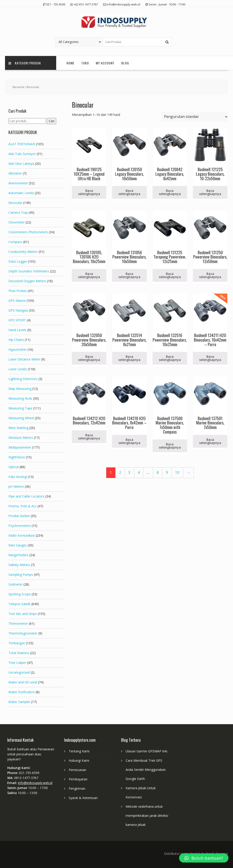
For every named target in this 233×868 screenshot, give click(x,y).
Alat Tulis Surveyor (22, 154)
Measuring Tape (20, 408)
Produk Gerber (19, 516)
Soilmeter (15, 584)
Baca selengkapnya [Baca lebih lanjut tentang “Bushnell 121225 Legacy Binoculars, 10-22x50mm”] (210, 192)
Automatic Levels (21, 193)
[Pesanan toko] (195, 117)
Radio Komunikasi (22, 535)
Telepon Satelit (19, 604)
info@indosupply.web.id (35, 783)
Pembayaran (78, 779)
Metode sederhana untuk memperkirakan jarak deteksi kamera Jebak (147, 816)
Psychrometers (20, 526)
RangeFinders (18, 555)
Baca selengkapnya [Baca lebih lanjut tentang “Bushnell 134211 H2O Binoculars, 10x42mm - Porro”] (210, 358)
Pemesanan (77, 770)
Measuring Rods (20, 398)
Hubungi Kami (79, 760)
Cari (52, 121)
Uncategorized (19, 672)
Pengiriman (77, 788)
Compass (15, 242)
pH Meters (16, 486)
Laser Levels (18, 369)
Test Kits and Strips (23, 614)
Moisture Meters (21, 438)
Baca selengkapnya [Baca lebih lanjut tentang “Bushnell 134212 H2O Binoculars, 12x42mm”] (89, 437)
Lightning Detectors (23, 379)
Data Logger (18, 261)
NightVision (17, 457)
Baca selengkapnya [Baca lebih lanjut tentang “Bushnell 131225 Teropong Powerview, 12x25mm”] (170, 275)
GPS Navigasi (18, 310)
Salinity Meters (19, 565)
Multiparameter (20, 447)
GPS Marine (17, 301)
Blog (125, 63)
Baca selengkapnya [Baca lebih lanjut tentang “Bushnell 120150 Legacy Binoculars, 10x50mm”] (129, 192)
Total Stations (19, 653)
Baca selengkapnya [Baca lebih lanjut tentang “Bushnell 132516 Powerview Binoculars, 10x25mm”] (170, 358)
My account (105, 63)
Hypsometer (18, 349)
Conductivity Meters (23, 252)
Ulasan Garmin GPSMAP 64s (147, 751)
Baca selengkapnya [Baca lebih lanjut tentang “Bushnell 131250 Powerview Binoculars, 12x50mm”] (210, 275)
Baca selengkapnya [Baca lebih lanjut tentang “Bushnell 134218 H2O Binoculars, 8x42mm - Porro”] (129, 441)
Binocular (15, 203)
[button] (204, 858)
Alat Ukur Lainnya (21, 164)
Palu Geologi (18, 477)
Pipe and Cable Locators (26, 496)
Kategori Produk (25, 63)
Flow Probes (18, 291)
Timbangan (17, 643)
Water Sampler (19, 702)
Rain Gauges (18, 545)
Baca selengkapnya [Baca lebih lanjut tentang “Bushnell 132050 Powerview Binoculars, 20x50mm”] (89, 358)
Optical (14, 467)
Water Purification (22, 692)
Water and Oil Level (23, 682)
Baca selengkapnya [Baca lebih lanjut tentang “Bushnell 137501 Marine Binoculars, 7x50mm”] (210, 441)
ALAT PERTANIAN (22, 144)
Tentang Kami (79, 751)
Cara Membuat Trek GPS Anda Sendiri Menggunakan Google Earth (146, 770)
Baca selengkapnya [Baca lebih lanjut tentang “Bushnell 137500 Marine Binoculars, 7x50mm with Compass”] (170, 446)
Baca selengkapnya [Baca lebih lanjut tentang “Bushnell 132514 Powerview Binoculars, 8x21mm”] (129, 358)
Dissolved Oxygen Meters (27, 281)
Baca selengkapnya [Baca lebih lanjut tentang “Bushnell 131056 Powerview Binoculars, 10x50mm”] (129, 275)
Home (70, 63)
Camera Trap (18, 212)
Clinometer (16, 222)
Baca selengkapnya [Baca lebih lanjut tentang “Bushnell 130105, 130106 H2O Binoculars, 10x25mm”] (89, 275)
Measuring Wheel (21, 418)
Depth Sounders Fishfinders (29, 271)
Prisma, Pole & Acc (23, 506)
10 (177, 473)
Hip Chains (16, 340)
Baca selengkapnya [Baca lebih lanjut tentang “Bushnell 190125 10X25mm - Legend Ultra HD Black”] (89, 192)
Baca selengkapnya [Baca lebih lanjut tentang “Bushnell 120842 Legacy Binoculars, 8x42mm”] (170, 192)
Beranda (18, 87)
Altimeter (15, 173)
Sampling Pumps (21, 575)
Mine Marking (18, 428)
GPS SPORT (17, 320)
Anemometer (18, 183)
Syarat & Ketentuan (83, 798)
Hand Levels (17, 330)
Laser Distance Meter (24, 359)
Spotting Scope (20, 594)
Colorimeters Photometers (28, 232)
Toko (85, 63)
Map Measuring (20, 389)
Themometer (18, 623)
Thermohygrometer (23, 633)
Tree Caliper (17, 663)
